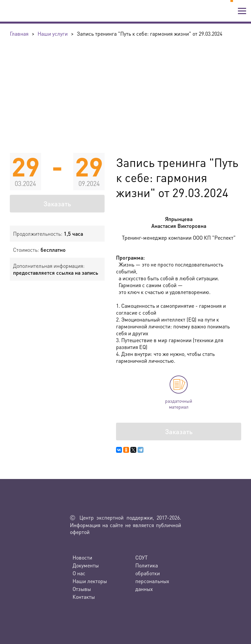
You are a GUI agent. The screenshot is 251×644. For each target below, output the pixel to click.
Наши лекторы (90, 581)
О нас (79, 573)
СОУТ (142, 557)
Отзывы (82, 589)
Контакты (84, 597)
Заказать (57, 204)
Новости (82, 557)
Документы (86, 565)
